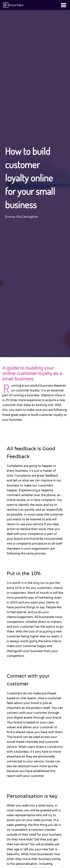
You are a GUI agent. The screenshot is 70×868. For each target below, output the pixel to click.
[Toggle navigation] (64, 5)
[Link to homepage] (14, 5)
